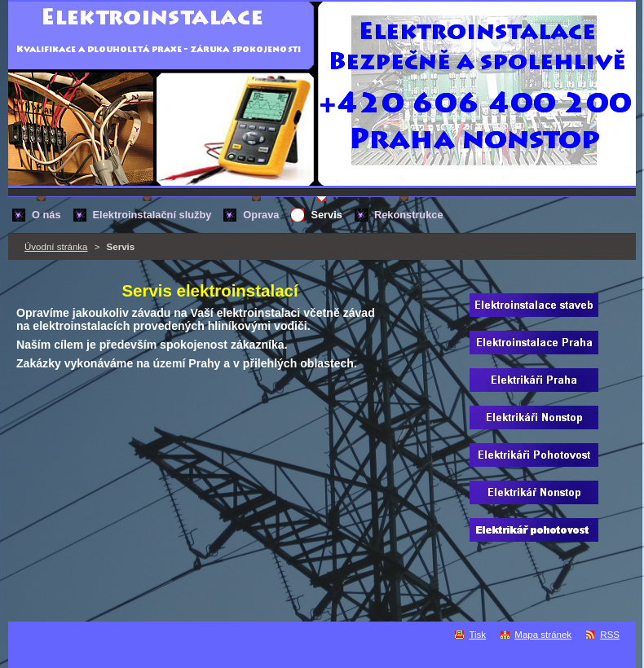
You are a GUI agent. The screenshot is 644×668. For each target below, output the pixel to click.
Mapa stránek (543, 635)
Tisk (477, 635)
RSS (610, 635)
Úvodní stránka (56, 247)
